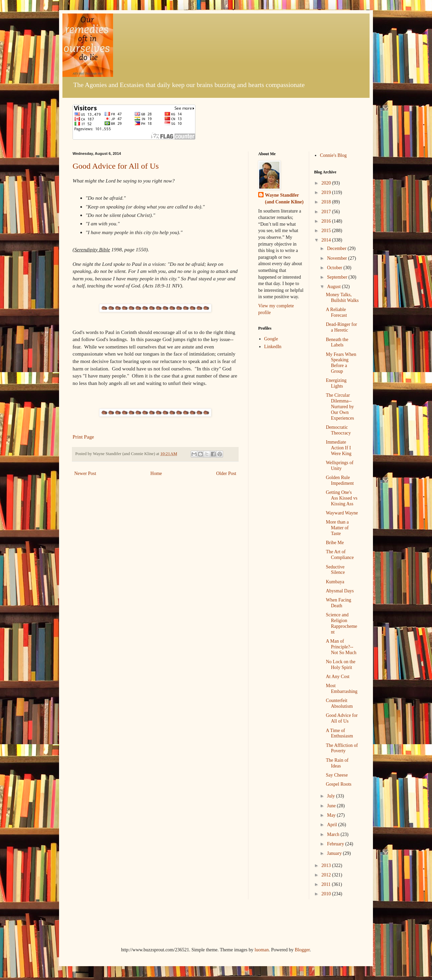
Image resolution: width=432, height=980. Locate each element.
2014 (327, 240)
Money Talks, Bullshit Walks (342, 298)
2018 (327, 202)
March (334, 834)
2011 (327, 884)
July (332, 796)
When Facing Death (338, 603)
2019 (327, 192)
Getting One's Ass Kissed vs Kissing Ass (342, 498)
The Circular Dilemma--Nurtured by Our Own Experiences (340, 407)
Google (271, 339)
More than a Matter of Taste (337, 528)
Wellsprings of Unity (340, 466)
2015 (327, 231)
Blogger (302, 950)
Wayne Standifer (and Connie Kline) (284, 199)
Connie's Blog (333, 155)
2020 (327, 183)
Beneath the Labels (337, 342)
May (332, 815)
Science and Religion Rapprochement (341, 623)
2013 (327, 865)
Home (156, 473)
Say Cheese (337, 775)
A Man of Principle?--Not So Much (341, 647)
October (335, 268)
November (338, 258)
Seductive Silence (335, 570)
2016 (327, 221)
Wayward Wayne (342, 513)
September (338, 277)
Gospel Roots (339, 784)
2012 (327, 875)
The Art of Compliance (340, 555)
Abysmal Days (340, 591)
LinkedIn (273, 347)
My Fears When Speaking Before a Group (341, 363)
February (336, 844)
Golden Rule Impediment (340, 480)
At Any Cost (337, 677)
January (335, 853)
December (337, 248)
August (334, 287)
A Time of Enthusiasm (339, 733)
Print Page (83, 437)
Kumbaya (335, 582)
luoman (262, 950)
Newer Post (85, 473)
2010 (327, 894)
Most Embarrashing (342, 689)
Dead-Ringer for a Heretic (341, 327)
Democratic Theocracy (338, 430)
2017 (327, 212)
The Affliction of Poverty (342, 748)
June (332, 806)
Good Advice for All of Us (116, 166)
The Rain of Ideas (337, 763)
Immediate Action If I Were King (339, 448)
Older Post (226, 473)
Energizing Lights (336, 383)
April (333, 825)
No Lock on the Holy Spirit (340, 665)
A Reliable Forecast (336, 312)
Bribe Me (335, 543)
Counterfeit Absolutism (339, 703)
